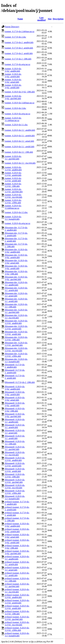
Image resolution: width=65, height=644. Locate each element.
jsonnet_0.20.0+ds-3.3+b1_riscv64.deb (13, 196)
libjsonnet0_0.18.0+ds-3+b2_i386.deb (15, 410)
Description (58, 19)
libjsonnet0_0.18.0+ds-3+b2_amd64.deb (15, 388)
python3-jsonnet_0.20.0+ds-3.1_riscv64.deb (17, 591)
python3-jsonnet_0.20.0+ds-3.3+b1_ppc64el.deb (17, 618)
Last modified (41, 19)
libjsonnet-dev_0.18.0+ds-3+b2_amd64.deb (16, 251)
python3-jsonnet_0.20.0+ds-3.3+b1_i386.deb (17, 613)
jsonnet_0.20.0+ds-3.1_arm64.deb (20, 136)
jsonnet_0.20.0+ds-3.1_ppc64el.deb (13, 158)
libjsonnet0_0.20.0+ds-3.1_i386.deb (15, 443)
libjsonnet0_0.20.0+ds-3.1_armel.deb (15, 432)
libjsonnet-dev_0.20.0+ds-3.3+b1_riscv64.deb (16, 349)
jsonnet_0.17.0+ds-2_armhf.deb (19, 53)
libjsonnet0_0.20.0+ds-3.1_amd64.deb (15, 421)
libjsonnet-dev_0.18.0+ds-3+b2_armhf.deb (16, 267)
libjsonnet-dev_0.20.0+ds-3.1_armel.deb (16, 295)
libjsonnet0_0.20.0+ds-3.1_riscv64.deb (15, 454)
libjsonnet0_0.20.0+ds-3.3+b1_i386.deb (15, 475)
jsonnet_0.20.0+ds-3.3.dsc (16, 212)
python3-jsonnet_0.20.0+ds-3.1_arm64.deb (17, 563)
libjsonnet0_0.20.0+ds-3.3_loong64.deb (15, 497)
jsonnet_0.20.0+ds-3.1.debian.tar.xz (13, 119)
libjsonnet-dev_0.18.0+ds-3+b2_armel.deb (16, 262)
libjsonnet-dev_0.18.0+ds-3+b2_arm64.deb (16, 256)
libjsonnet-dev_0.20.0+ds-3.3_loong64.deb (16, 360)
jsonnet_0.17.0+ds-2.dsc (15, 37)
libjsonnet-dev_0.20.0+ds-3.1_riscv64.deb (16, 317)
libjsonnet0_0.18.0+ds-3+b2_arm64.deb (15, 393)
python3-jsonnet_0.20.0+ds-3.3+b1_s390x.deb (17, 629)
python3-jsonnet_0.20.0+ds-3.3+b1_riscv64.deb (17, 624)
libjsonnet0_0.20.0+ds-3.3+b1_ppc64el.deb (15, 481)
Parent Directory (12, 27)
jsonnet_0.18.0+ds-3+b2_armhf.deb (13, 86)
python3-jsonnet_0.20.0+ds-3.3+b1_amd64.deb (17, 596)
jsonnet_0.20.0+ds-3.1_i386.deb (19, 152)
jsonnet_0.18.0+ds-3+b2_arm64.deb (13, 75)
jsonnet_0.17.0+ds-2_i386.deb (18, 59)
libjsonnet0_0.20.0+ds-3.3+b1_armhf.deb (15, 470)
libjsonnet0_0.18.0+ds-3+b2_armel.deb (15, 399)
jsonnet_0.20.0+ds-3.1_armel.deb (19, 141)
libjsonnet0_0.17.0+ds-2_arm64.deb (15, 371)
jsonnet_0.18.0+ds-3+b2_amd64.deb (13, 70)
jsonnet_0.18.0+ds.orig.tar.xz (17, 114)
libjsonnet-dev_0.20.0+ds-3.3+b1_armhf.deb (16, 333)
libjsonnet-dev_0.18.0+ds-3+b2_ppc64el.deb (16, 278)
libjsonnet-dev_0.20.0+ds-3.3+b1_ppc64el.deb (16, 344)
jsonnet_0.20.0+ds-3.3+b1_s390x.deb (13, 201)
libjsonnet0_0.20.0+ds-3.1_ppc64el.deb (15, 448)
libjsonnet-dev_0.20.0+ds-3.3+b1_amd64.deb (16, 322)
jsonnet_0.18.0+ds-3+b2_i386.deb (20, 92)
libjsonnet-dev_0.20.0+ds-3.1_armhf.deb (16, 300)
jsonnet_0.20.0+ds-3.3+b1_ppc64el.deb (14, 190)
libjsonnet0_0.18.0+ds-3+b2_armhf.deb (15, 404)
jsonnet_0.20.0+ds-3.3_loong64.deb (13, 218)
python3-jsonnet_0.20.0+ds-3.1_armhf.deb (17, 574)
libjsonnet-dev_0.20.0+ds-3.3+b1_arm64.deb (16, 327)
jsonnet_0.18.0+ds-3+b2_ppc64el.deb (13, 97)
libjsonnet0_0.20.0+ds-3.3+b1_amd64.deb (15, 459)
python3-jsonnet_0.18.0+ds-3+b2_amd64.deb (17, 525)
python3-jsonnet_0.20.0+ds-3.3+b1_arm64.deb (17, 602)
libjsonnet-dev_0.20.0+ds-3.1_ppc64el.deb (16, 311)
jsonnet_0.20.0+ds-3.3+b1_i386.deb (13, 185)
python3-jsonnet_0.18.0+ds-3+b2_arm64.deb (17, 530)
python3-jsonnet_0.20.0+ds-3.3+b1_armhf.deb (17, 607)
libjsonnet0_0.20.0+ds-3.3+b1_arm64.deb (15, 465)
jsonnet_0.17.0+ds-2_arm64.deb (19, 48)
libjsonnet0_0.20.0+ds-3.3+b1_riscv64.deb (15, 486)
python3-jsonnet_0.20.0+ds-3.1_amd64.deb (17, 558)
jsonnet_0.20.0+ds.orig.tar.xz (17, 223)
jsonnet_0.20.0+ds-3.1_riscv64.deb (20, 163)
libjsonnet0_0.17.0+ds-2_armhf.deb (15, 377)
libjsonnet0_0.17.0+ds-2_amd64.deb (15, 366)
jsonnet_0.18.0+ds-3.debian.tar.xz (20, 103)
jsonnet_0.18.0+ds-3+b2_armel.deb (13, 81)
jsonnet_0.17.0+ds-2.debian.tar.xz (20, 31)
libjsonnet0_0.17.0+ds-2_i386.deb (20, 382)
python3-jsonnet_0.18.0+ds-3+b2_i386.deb (17, 547)
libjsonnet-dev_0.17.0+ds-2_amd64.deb (16, 229)
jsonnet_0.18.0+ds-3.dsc (15, 108)
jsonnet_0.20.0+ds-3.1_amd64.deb (20, 130)
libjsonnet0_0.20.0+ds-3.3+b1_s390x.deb (15, 492)
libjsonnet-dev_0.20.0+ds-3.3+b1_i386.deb (16, 338)
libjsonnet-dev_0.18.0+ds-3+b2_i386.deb (16, 273)
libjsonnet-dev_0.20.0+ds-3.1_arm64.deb (16, 289)
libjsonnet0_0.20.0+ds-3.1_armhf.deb (15, 437)
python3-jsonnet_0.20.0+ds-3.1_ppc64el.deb (17, 585)
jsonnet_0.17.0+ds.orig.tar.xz (17, 64)
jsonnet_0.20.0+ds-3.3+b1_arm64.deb (13, 174)
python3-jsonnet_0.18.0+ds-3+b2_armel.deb (17, 536)
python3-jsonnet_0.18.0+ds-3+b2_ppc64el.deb (17, 552)
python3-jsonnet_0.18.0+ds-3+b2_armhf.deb (17, 541)
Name (20, 19)
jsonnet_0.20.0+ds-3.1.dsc (16, 125)
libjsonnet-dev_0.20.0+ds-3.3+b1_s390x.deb (16, 355)
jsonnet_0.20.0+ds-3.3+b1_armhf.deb (13, 179)
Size (50, 19)
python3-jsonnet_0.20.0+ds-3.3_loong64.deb (17, 634)
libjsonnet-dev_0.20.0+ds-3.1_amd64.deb (16, 284)
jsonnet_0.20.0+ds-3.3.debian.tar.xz (13, 207)
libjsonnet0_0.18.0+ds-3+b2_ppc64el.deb (15, 415)
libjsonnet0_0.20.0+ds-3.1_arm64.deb (15, 426)
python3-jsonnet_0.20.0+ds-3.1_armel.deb (17, 569)
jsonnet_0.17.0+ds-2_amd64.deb (19, 42)
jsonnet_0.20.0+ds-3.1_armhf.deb (20, 147)
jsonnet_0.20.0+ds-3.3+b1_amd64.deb (13, 169)
